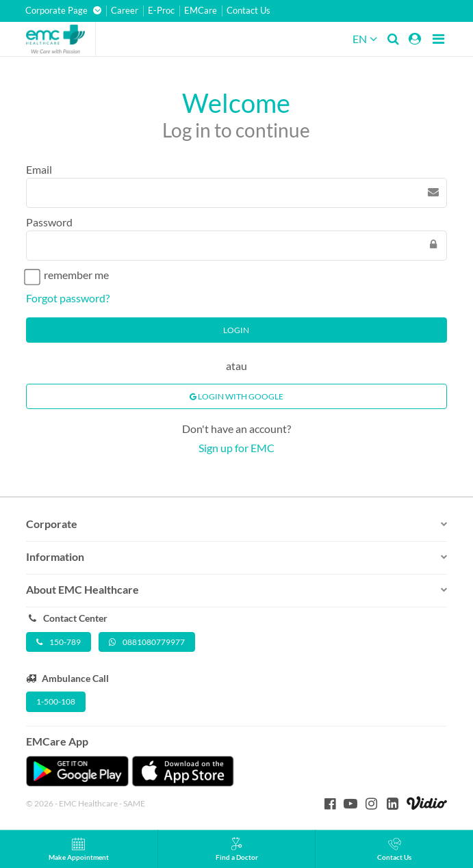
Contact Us (248, 11)
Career (125, 11)
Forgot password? (68, 298)
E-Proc (161, 11)
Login (236, 330)
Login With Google (236, 396)
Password (49, 222)
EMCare (201, 11)
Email (39, 169)
